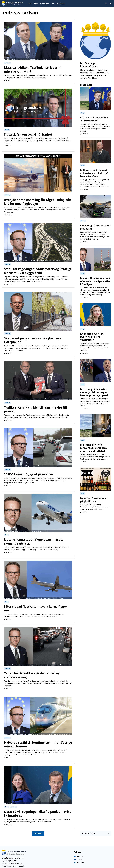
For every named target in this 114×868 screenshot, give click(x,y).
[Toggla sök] (106, 3)
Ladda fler (38, 833)
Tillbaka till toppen (96, 833)
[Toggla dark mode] (111, 3)
